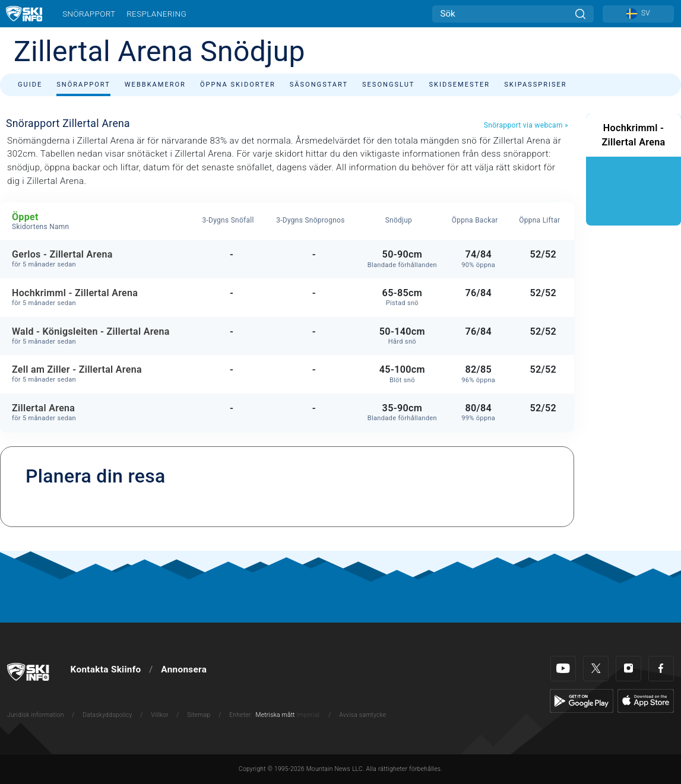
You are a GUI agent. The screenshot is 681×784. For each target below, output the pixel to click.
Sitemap (199, 715)
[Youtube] (563, 669)
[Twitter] (596, 669)
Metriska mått (275, 715)
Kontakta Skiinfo (106, 669)
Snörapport (89, 14)
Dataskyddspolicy (107, 715)
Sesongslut (388, 85)
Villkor (160, 715)
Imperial (308, 715)
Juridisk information (36, 715)
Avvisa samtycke (362, 715)
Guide (30, 85)
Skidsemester (459, 85)
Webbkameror (155, 85)
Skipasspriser (535, 85)
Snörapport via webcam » (526, 125)
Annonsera (184, 669)
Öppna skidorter (238, 85)
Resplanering (156, 14)
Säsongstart (319, 85)
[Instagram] (628, 669)
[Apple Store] (646, 700)
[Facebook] (661, 669)
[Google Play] (582, 700)
